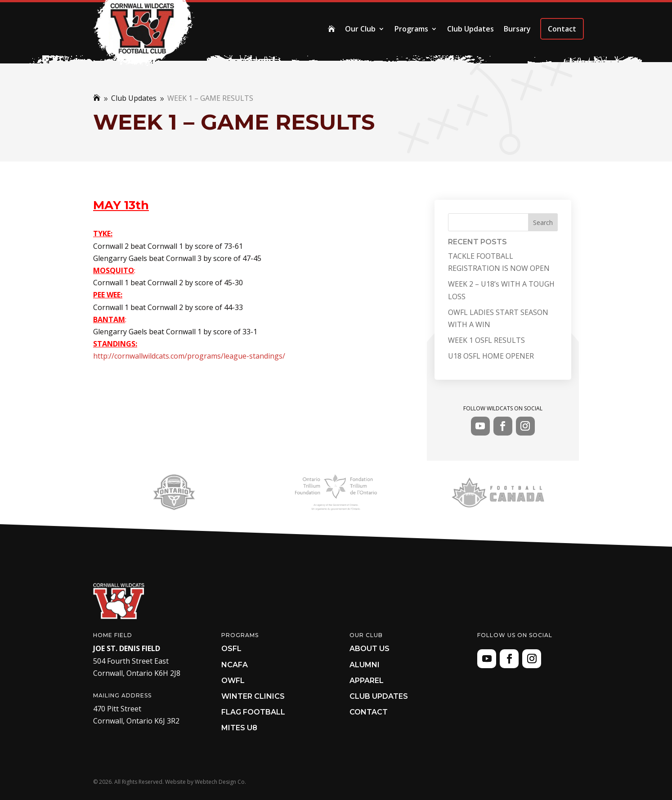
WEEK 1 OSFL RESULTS (486, 340)
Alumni (365, 665)
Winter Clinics (253, 696)
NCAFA (235, 665)
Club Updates (470, 29)
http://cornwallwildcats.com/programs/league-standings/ (189, 356)
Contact (562, 29)
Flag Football (253, 712)
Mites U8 (239, 728)
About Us (370, 649)
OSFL (231, 649)
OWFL (233, 681)
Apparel (367, 681)
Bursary (517, 29)
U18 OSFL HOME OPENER (491, 356)
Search (543, 222)
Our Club (360, 29)
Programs (411, 29)
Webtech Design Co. (220, 782)
